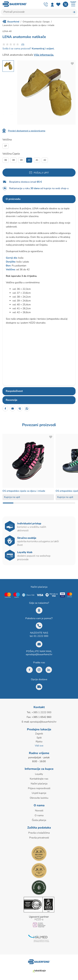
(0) (23, 44)
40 (29, 160)
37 (6, 146)
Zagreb (39, 734)
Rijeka (39, 741)
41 (37, 160)
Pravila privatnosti (39, 836)
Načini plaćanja (39, 783)
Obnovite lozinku (39, 797)
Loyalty (39, 774)
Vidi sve (39, 745)
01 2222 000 (41, 636)
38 (13, 160)
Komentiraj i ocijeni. (43, 49)
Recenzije (12, 400)
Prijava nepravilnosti (39, 788)
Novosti (39, 810)
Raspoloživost (14, 391)
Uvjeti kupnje (39, 792)
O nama (39, 814)
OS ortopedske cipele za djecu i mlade (25, 491)
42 (45, 160)
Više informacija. (44, 55)
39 (21, 160)
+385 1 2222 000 (42, 712)
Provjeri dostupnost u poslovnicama (27, 131)
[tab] (39, 199)
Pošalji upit (41, 173)
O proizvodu (13, 199)
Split (39, 737)
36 (6, 160)
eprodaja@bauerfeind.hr (39, 654)
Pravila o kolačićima (39, 832)
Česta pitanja (39, 819)
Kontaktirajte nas (39, 778)
